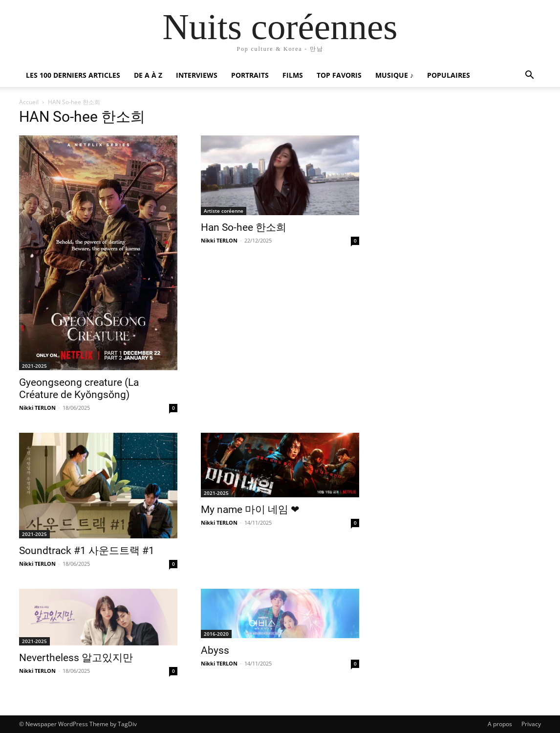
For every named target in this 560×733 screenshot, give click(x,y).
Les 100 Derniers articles (73, 75)
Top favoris (339, 75)
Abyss (215, 650)
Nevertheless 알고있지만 (76, 658)
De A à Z (148, 75)
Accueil (29, 102)
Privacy (531, 724)
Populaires (449, 75)
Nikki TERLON (37, 408)
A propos (500, 724)
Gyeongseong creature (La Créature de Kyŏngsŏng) (79, 389)
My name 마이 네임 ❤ (250, 510)
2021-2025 (34, 366)
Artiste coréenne (224, 211)
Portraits (250, 75)
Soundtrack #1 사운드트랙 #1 (87, 551)
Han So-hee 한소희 (244, 227)
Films (293, 75)
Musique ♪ (394, 75)
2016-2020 (216, 634)
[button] (529, 76)
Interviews (197, 75)
